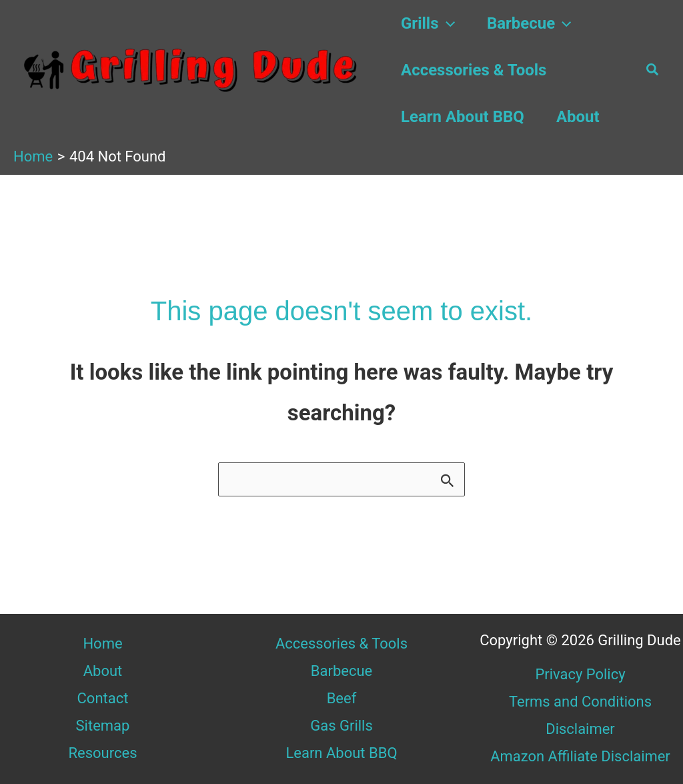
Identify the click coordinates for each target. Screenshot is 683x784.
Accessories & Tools (474, 70)
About (578, 117)
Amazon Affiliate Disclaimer (580, 756)
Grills (428, 23)
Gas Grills (341, 726)
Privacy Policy (580, 674)
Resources (102, 753)
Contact (103, 698)
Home (102, 644)
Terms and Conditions (581, 702)
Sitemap (103, 726)
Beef (342, 698)
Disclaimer (580, 729)
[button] (447, 23)
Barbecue (529, 23)
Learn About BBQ (463, 117)
